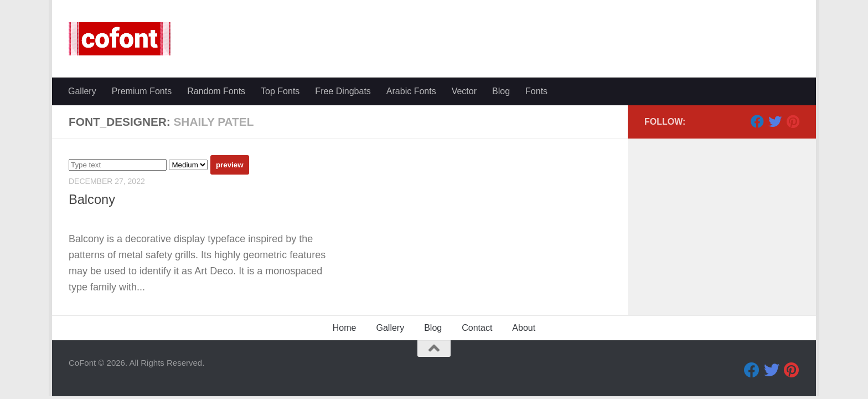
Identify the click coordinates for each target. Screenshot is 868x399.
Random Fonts (216, 91)
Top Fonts (280, 91)
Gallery (82, 91)
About (524, 328)
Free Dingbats (343, 91)
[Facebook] (757, 121)
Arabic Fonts (411, 91)
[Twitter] (775, 121)
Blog (501, 91)
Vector (464, 91)
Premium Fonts (142, 91)
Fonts (536, 91)
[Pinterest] (793, 121)
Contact (477, 328)
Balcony (92, 199)
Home (345, 328)
